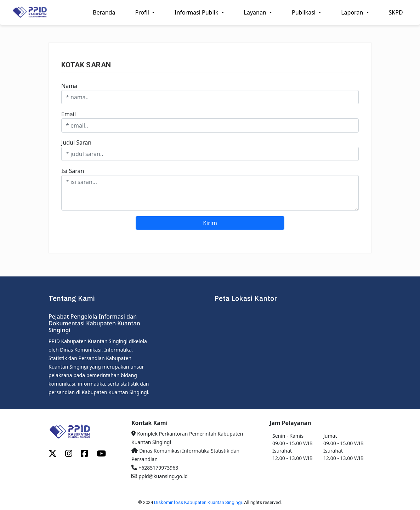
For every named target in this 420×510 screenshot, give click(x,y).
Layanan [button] (256, 12)
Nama (69, 86)
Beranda (104, 12)
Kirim (210, 223)
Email (69, 114)
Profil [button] (143, 12)
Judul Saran (76, 142)
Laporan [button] (353, 12)
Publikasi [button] (304, 12)
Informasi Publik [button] (197, 12)
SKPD (396, 12)
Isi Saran (73, 171)
